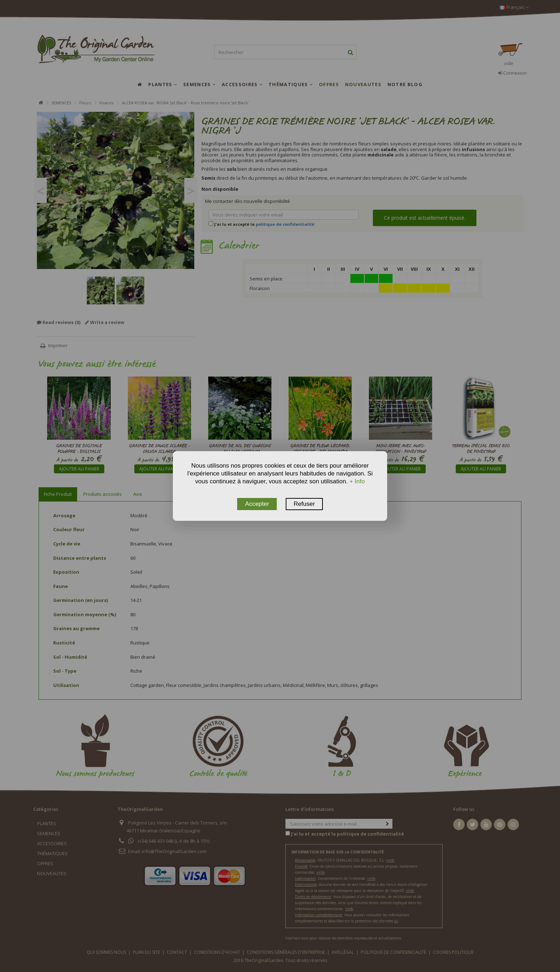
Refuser (304, 504)
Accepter (257, 504)
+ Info (357, 481)
